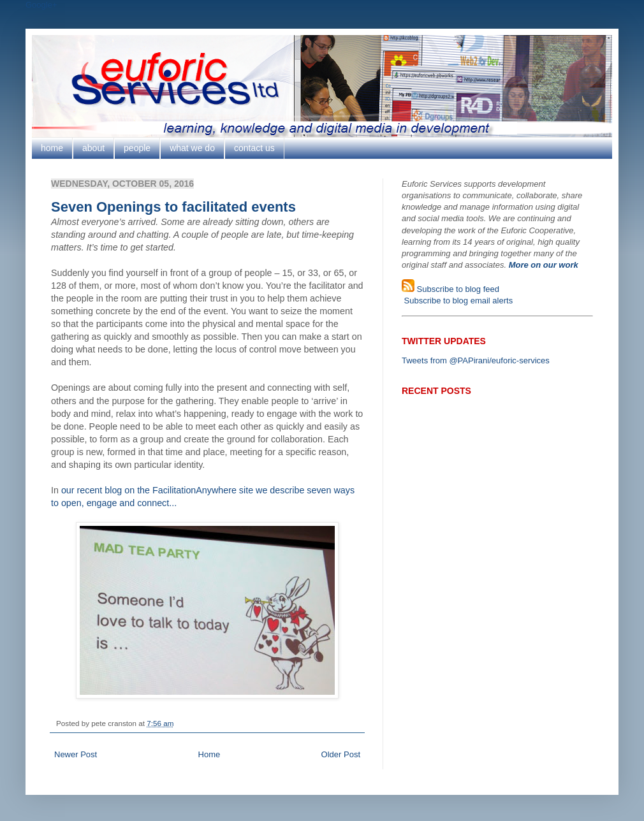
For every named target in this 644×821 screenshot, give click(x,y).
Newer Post (76, 754)
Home (209, 754)
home (52, 148)
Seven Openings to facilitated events (173, 207)
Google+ (41, 5)
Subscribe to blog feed (457, 289)
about (93, 148)
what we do (192, 148)
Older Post (341, 754)
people (137, 148)
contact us (254, 148)
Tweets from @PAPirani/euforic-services (476, 360)
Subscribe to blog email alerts (457, 301)
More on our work (544, 265)
